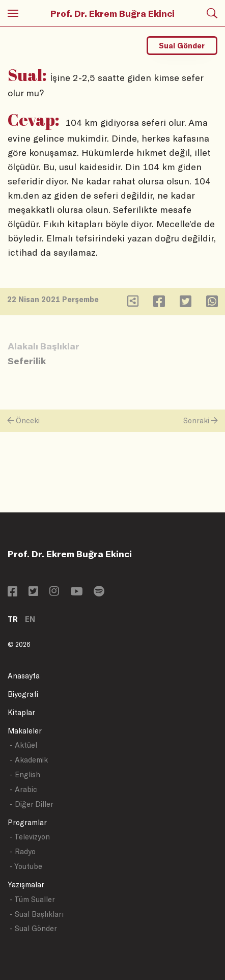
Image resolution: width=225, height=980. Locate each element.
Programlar (27, 822)
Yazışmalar (26, 884)
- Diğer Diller (32, 804)
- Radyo (23, 851)
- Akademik (29, 760)
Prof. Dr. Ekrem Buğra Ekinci (112, 13)
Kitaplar (21, 712)
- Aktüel (23, 745)
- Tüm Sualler (32, 899)
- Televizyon (30, 837)
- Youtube (26, 866)
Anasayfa (24, 676)
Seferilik (27, 361)
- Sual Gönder (33, 928)
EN (30, 619)
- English (25, 774)
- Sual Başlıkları (37, 914)
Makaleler (25, 731)
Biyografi (23, 694)
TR (13, 619)
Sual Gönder (182, 46)
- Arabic (23, 789)
